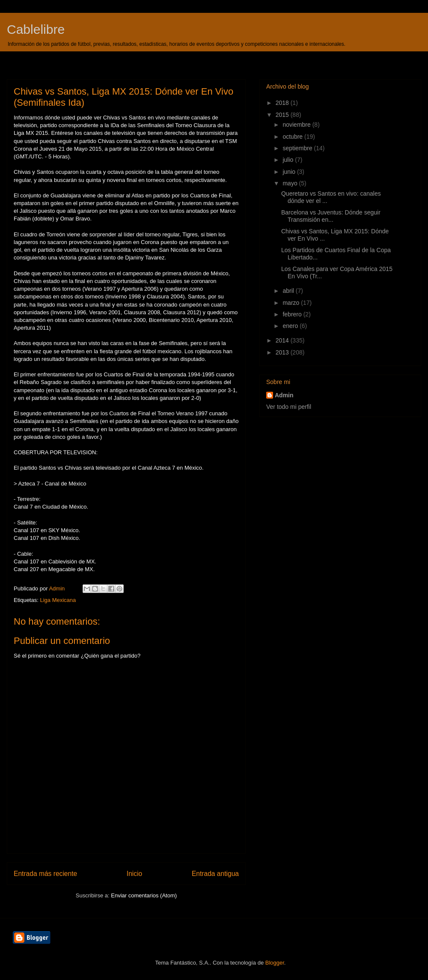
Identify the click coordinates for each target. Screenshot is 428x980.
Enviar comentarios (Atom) (144, 895)
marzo (292, 303)
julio (289, 160)
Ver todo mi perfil (289, 407)
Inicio (134, 874)
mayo (291, 183)
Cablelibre (36, 29)
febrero (293, 314)
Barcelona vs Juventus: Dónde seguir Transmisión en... (331, 216)
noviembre (297, 125)
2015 (283, 115)
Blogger (275, 963)
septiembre (298, 148)
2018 (283, 103)
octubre (293, 137)
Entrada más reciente (45, 874)
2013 (283, 352)
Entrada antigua (215, 874)
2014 (283, 340)
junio (290, 172)
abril (289, 291)
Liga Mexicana (58, 600)
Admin (284, 395)
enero (291, 326)
